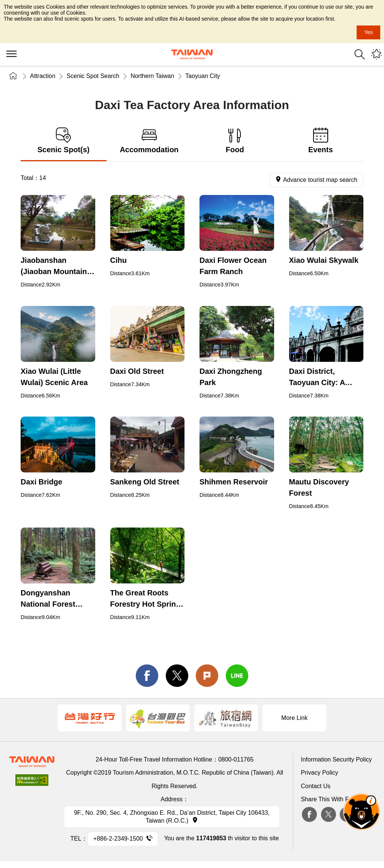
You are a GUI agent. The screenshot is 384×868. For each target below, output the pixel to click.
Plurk (207, 676)
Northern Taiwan (152, 76)
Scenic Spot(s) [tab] (64, 141)
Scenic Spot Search (93, 76)
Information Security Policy (336, 759)
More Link (294, 718)
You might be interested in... (376, 54)
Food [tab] (235, 141)
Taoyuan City (203, 76)
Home (13, 76)
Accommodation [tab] (149, 141)
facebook (147, 676)
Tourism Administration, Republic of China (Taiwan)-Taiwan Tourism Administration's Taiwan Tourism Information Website (192, 54)
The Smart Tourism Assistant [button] (361, 812)
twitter (177, 676)
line (237, 676)
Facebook (309, 814)
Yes (368, 32)
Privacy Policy (319, 773)
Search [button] (360, 54)
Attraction (43, 76)
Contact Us (316, 786)
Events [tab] (321, 141)
